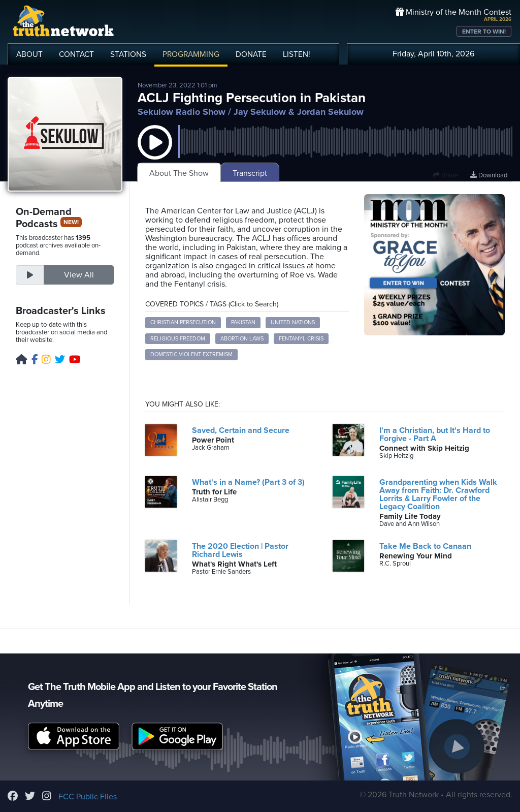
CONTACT (76, 54)
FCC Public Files (88, 797)
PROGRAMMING (191, 54)
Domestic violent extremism (191, 354)
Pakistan (243, 322)
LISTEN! (297, 54)
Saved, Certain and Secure (241, 430)
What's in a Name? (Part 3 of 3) (248, 482)
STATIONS (128, 54)
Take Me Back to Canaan (425, 546)
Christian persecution (183, 322)
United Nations (293, 322)
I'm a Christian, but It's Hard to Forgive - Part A (435, 434)
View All (79, 275)
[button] (155, 152)
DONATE (251, 54)
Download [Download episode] (489, 175)
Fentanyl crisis (301, 339)
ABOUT (29, 54)
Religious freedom (178, 339)
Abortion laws (242, 339)
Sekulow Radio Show (182, 112)
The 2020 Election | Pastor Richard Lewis (240, 550)
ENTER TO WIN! (484, 32)
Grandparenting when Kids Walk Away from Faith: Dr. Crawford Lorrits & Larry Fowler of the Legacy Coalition (438, 494)
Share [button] (446, 175)
